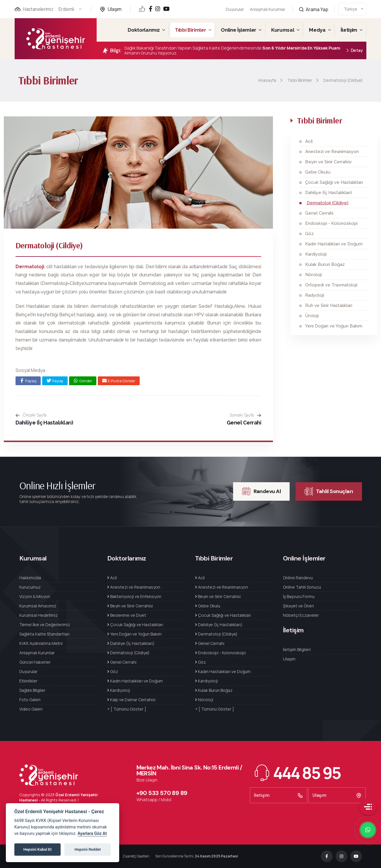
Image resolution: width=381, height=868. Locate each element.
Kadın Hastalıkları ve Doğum (334, 244)
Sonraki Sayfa (245, 415)
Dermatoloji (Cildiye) (328, 203)
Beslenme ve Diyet (127, 615)
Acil (309, 141)
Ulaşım (115, 9)
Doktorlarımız (144, 30)
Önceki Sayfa (31, 415)
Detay (354, 51)
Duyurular (235, 9)
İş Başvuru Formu (299, 596)
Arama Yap (313, 3)
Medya (317, 30)
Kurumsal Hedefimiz (39, 615)
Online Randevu (298, 578)
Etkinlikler (28, 681)
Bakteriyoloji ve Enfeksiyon (134, 596)
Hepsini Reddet (88, 849)
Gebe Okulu (318, 172)
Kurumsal (283, 30)
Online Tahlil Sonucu (302, 587)
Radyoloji (315, 295)
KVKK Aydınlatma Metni (41, 643)
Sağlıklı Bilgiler (32, 690)
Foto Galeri (30, 700)
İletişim (349, 30)
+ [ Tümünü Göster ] (127, 709)
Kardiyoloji (316, 254)
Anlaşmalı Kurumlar (268, 6)
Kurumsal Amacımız (38, 606)
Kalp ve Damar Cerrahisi (131, 700)
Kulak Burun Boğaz (325, 264)
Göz (309, 234)
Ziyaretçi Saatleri (136, 856)
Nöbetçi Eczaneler (301, 615)
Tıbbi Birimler (190, 30)
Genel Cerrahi (244, 423)
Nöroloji (313, 275)
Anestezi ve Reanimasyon (332, 152)
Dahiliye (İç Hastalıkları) (44, 423)
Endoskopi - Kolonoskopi (331, 223)
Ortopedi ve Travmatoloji (331, 285)
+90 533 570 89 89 (162, 793)
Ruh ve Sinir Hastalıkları (329, 305)
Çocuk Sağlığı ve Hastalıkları (334, 182)
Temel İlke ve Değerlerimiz (45, 625)
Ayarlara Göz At (92, 834)
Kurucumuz (30, 587)
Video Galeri (31, 709)
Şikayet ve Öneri (298, 606)
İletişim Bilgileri (297, 649)
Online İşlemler (239, 30)
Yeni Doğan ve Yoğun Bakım (334, 326)
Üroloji (312, 316)
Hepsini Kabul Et (37, 849)
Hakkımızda (30, 578)
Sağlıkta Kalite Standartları (44, 634)
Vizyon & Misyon (35, 596)
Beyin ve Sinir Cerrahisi (328, 162)
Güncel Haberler (35, 662)
